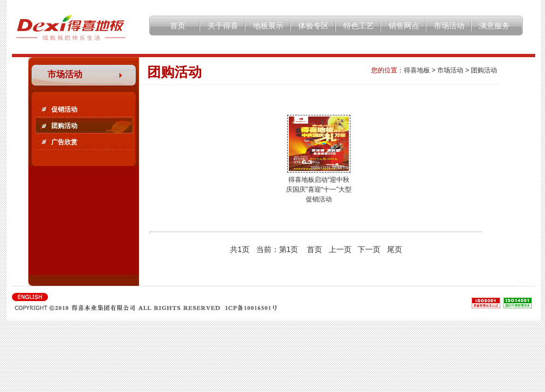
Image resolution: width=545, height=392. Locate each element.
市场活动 (449, 26)
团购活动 (64, 126)
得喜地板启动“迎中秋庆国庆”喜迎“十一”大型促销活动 (319, 189)
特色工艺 (359, 26)
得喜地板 (417, 70)
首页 (178, 26)
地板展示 (268, 26)
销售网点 (404, 26)
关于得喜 (223, 26)
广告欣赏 (64, 142)
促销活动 (64, 109)
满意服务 (494, 26)
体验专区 (313, 26)
